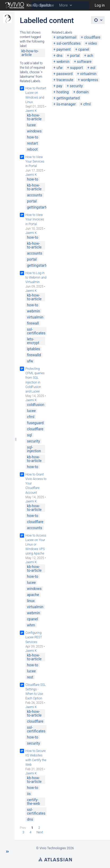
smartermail (66, 37)
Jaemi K (31, 111)
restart (32, 143)
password (64, 74)
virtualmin (88, 74)
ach (90, 56)
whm (31, 625)
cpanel (84, 49)
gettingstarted (68, 98)
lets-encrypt (33, 341)
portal (75, 56)
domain (82, 92)
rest (30, 677)
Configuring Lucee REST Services (34, 637)
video (93, 43)
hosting (63, 92)
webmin (63, 62)
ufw (59, 68)
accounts (35, 195)
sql (29, 435)
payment (63, 49)
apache (33, 595)
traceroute (65, 80)
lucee (31, 125)
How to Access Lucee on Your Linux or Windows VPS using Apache (36, 545)
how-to (33, 137)
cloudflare (92, 37)
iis (29, 794)
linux (31, 601)
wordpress (90, 80)
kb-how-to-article (30, 53)
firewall (33, 323)
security (76, 86)
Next (40, 832)
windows (34, 131)
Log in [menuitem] (100, 5)
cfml (87, 104)
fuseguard (35, 423)
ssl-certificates (68, 43)
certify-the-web (33, 802)
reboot (32, 149)
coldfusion (36, 405)
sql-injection (34, 449)
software (84, 62)
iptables (33, 349)
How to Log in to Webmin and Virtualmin (36, 278)
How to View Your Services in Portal (35, 161)
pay (59, 86)
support (76, 68)
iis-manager (66, 104)
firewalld (34, 355)
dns (59, 56)
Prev (23, 828)
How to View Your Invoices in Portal (35, 219)
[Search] (35, 5)
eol (93, 68)
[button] (7, 852)
